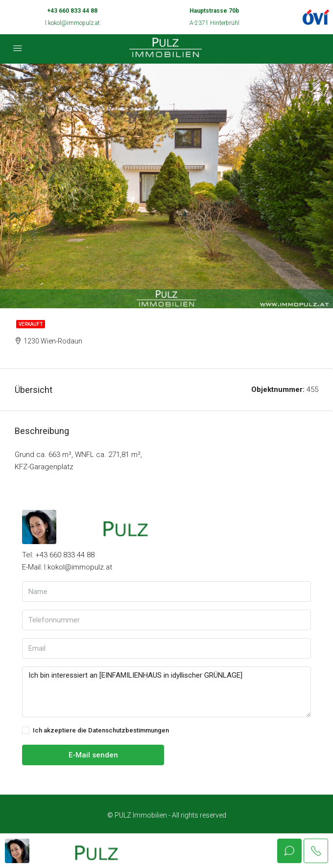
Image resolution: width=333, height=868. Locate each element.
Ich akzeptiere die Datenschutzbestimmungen (95, 731)
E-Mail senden (93, 755)
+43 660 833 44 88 (72, 11)
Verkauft (31, 324)
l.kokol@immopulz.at (72, 23)
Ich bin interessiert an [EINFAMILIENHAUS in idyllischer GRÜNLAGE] (166, 692)
